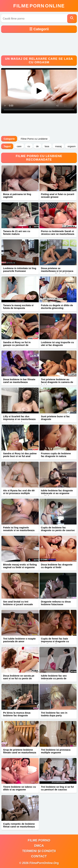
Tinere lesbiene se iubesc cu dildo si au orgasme (19, 788)
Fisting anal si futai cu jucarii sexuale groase (58, 196)
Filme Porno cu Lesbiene (34, 139)
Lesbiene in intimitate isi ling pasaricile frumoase (20, 270)
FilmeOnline (39, 6)
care (19, 146)
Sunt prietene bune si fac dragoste (55, 418)
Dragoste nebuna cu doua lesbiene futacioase (56, 603)
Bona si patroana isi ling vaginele (17, 196)
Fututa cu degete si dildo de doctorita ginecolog (57, 307)
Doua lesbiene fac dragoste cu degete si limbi (57, 566)
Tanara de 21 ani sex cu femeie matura (17, 233)
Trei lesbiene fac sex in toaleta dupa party (54, 714)
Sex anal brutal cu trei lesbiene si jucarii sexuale (18, 603)
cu (29, 146)
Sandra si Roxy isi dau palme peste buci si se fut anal (20, 455)
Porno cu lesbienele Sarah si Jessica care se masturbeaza (58, 233)
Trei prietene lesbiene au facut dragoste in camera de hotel (57, 382)
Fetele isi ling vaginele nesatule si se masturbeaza (19, 529)
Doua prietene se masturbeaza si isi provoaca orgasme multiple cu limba (57, 271)
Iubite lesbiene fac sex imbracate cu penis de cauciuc (54, 678)
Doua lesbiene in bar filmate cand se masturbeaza (19, 381)
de (37, 146)
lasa (47, 146)
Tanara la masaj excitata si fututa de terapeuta (18, 307)
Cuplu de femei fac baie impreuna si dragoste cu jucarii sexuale (55, 641)
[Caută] (72, 19)
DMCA (39, 846)
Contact (39, 856)
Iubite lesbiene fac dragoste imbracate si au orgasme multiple (57, 493)
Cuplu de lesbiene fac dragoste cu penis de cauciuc (58, 529)
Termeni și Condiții (39, 851)
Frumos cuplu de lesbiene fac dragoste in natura (56, 455)
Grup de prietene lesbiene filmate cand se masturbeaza (20, 751)
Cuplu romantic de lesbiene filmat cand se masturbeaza (19, 825)
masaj (58, 146)
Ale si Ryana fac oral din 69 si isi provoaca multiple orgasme (19, 493)
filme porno (39, 840)
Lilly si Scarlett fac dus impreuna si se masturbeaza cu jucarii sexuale (19, 419)
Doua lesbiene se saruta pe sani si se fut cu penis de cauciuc (19, 678)
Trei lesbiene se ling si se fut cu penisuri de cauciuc (57, 788)
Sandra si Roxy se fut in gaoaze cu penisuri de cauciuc (17, 345)
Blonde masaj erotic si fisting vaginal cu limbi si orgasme (20, 566)
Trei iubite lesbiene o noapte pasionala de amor (19, 640)
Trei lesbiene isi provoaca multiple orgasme (56, 751)
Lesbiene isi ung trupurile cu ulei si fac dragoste (57, 344)
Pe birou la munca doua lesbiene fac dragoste (17, 714)
